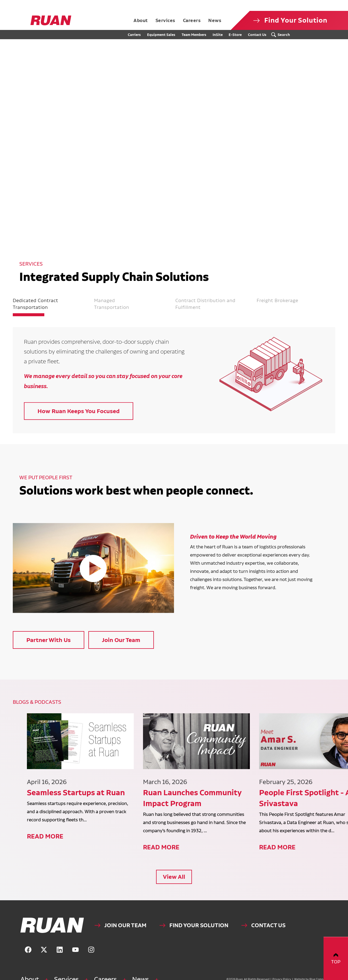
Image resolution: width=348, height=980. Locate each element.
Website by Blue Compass (304, 976)
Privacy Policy (274, 976)
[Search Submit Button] (282, 35)
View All (174, 873)
